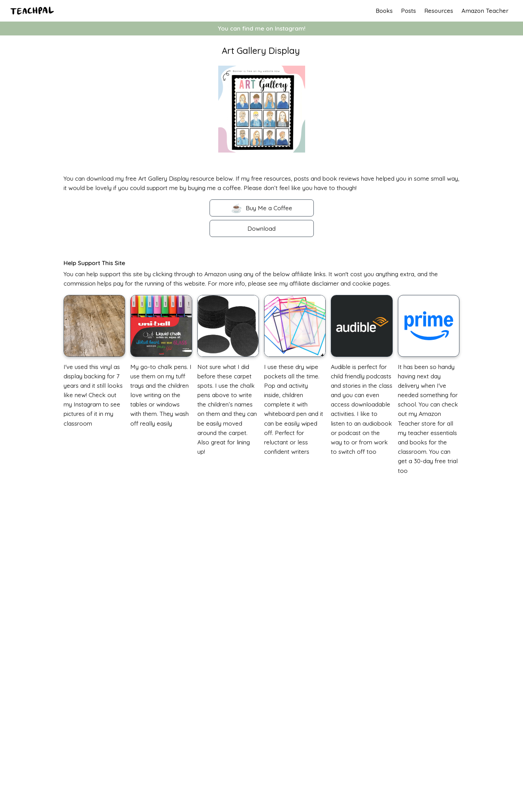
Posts (408, 11)
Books (384, 11)
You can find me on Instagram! (262, 28)
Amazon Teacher (485, 11)
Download (261, 228)
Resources (439, 11)
